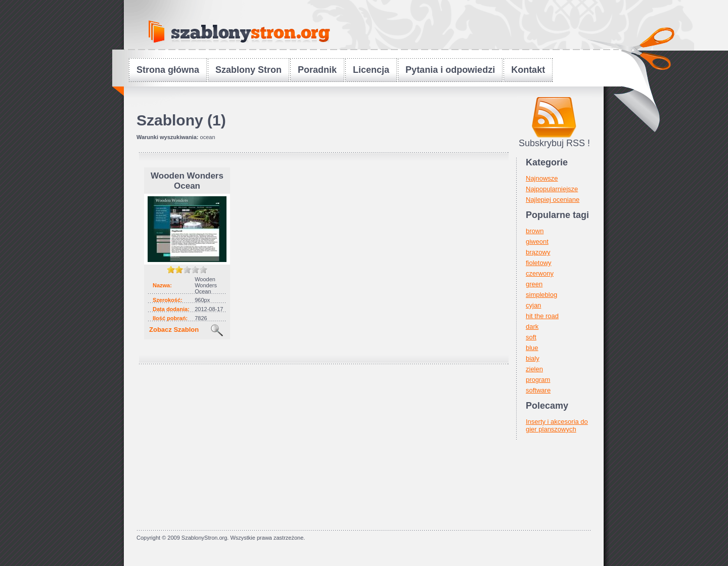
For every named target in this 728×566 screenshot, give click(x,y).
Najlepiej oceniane (553, 200)
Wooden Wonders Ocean (187, 181)
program (538, 380)
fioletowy (539, 263)
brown (535, 231)
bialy (533, 358)
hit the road (542, 316)
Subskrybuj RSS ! (554, 143)
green (534, 284)
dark (532, 326)
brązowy (538, 252)
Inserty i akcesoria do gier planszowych (557, 425)
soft (531, 337)
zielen (534, 369)
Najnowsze (542, 178)
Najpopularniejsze (552, 189)
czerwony (540, 273)
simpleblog (541, 295)
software (538, 390)
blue (532, 348)
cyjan (533, 305)
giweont (537, 242)
